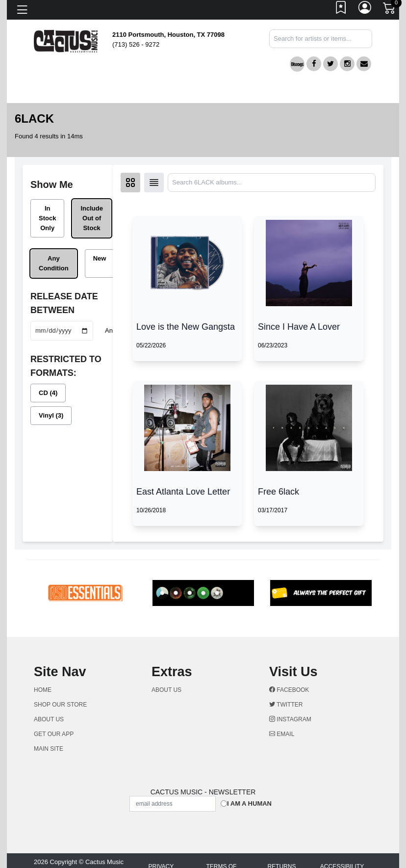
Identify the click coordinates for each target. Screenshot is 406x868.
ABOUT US (53, 719)
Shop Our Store (60, 705)
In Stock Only (47, 218)
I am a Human (249, 803)
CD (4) (48, 393)
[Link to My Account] (365, 10)
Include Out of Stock (92, 218)
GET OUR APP (54, 734)
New (100, 258)
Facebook (289, 690)
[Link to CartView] (390, 7)
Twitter (286, 705)
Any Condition (54, 263)
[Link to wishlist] (341, 10)
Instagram (290, 719)
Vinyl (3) (51, 415)
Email (282, 734)
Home (43, 690)
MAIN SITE (49, 749)
